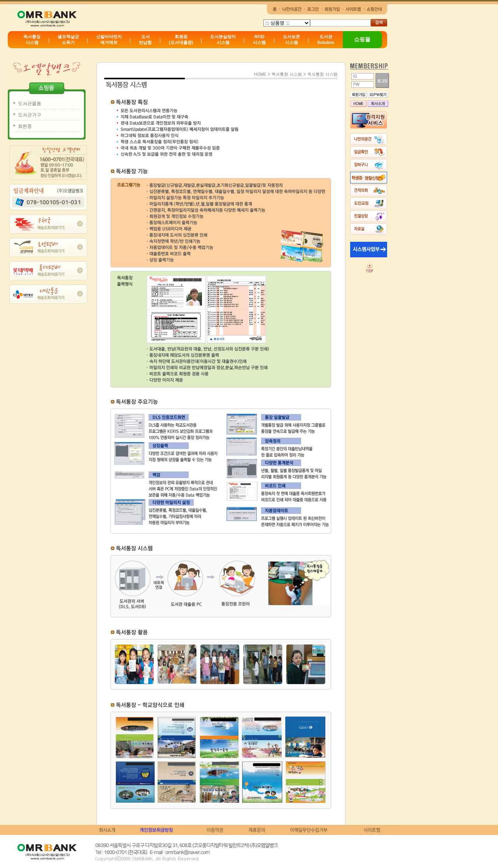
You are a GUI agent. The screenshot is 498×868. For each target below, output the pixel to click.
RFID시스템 (259, 39)
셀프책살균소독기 (68, 39)
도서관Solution (326, 39)
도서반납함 (145, 39)
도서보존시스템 (291, 39)
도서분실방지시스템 (223, 39)
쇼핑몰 (362, 39)
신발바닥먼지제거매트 (109, 39)
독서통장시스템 (32, 39)
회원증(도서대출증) (181, 39)
